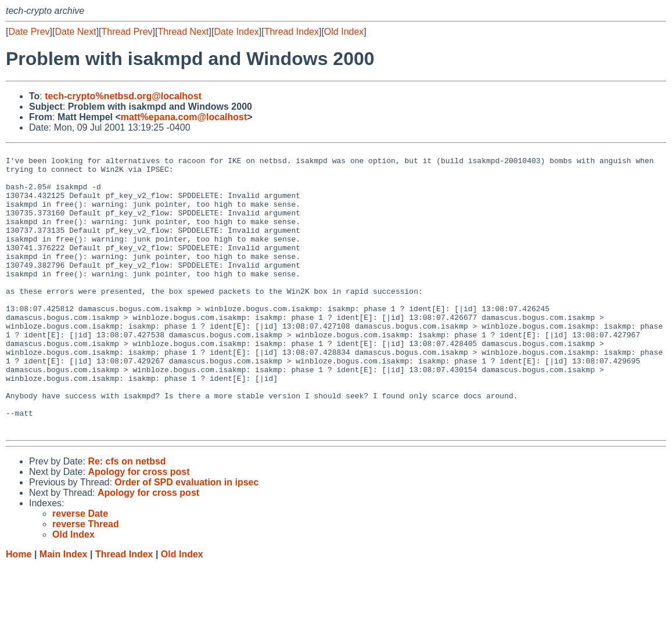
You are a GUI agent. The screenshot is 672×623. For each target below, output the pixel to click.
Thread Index (292, 32)
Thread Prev (127, 32)
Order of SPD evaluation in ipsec (186, 540)
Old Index (344, 32)
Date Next (75, 32)
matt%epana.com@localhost (184, 117)
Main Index (64, 612)
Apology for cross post (139, 529)
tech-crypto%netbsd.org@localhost (123, 96)
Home (19, 612)
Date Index (236, 32)
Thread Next (183, 32)
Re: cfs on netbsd (127, 519)
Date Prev (29, 32)
